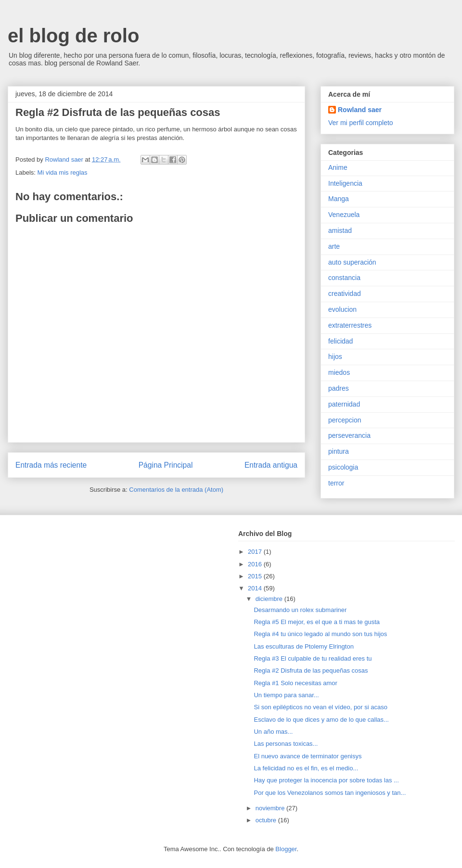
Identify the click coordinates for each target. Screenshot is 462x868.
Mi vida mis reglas (63, 172)
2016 (256, 564)
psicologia (343, 467)
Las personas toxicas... (286, 744)
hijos (335, 357)
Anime (338, 167)
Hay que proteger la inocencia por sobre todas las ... (326, 780)
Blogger (286, 849)
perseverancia (349, 435)
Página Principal (166, 465)
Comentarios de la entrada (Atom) (176, 490)
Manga (339, 199)
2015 (256, 576)
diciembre (270, 599)
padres (339, 388)
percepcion (345, 420)
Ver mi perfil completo (361, 123)
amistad (340, 230)
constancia (344, 278)
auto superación (352, 262)
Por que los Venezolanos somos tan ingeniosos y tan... (330, 793)
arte (334, 246)
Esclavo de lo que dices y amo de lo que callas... (321, 720)
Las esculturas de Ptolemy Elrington (303, 646)
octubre (267, 820)
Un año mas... (273, 732)
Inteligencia (345, 183)
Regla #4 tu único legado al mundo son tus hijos (320, 634)
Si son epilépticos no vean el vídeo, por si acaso (321, 707)
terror (336, 483)
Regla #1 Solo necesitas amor (295, 683)
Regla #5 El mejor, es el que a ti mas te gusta (317, 622)
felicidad (340, 341)
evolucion (342, 309)
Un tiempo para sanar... (286, 695)
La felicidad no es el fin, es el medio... (306, 768)
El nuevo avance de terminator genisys (308, 756)
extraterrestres (350, 325)
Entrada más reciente (51, 465)
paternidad (344, 404)
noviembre (271, 808)
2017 (256, 552)
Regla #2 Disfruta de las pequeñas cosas (311, 670)
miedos (339, 372)
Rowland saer (360, 110)
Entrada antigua (271, 465)
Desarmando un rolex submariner (300, 610)
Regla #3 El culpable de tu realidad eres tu (313, 658)
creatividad (345, 294)
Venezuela (344, 215)
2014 (256, 588)
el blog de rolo (73, 36)
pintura (339, 451)
